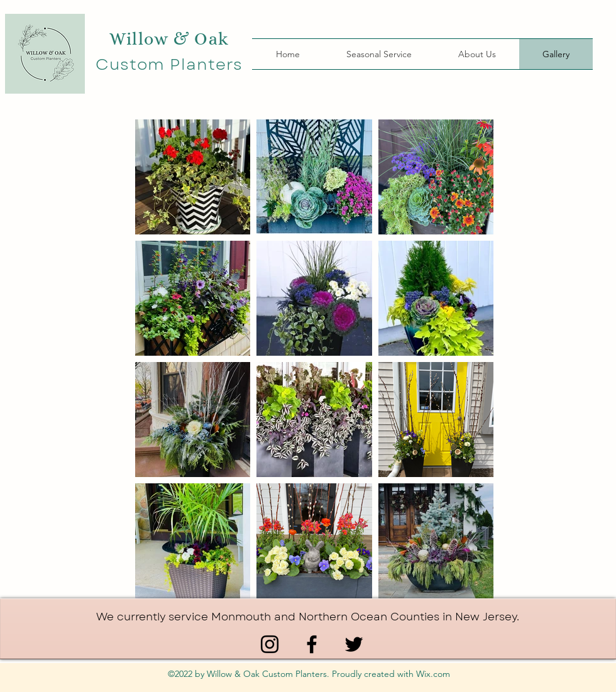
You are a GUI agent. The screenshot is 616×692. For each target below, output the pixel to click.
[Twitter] (354, 644)
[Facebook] (312, 644)
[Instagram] (270, 644)
